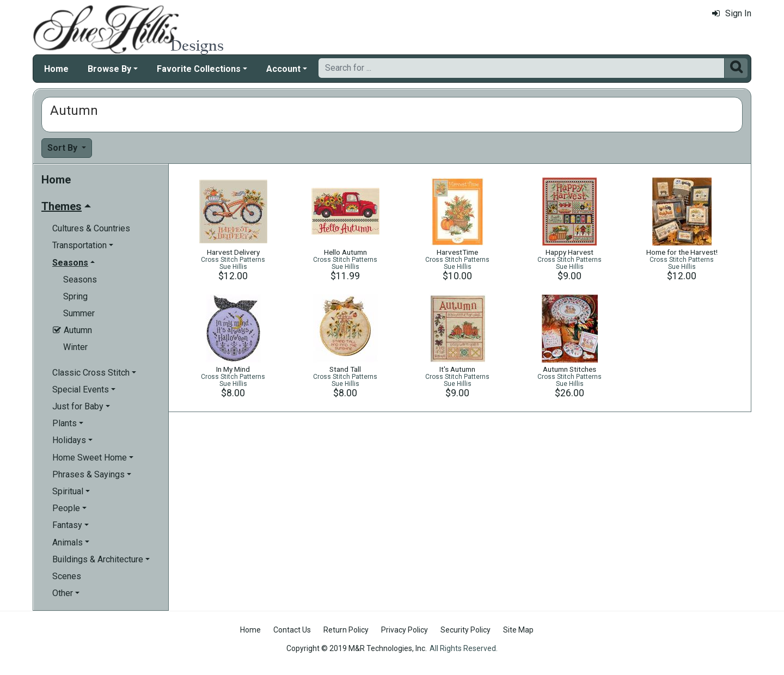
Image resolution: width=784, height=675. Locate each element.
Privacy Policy (405, 630)
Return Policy (346, 630)
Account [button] (283, 69)
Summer (79, 313)
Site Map (518, 630)
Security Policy (465, 630)
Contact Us (292, 630)
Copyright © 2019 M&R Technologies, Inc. (357, 648)
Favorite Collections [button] (199, 69)
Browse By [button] (109, 69)
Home (56, 69)
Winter (75, 347)
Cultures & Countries (91, 228)
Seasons (80, 280)
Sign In (732, 13)
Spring (75, 296)
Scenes (67, 576)
